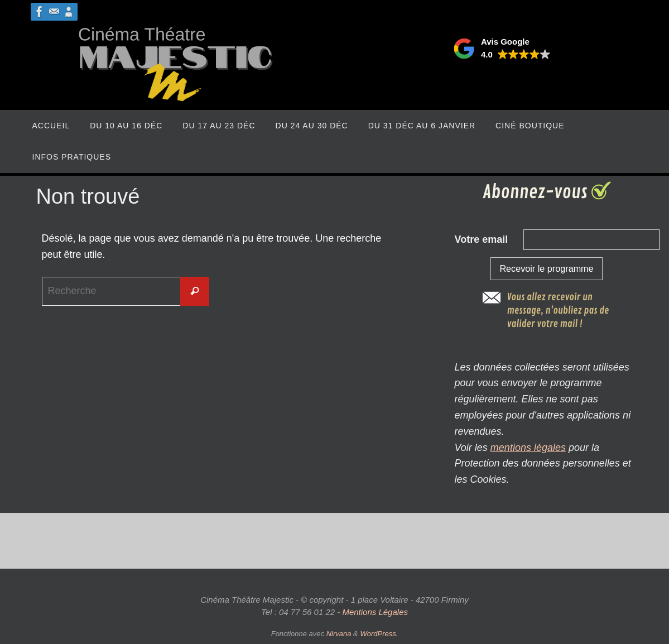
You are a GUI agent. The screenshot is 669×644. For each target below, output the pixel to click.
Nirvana (339, 634)
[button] (502, 49)
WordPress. (379, 634)
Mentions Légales (375, 612)
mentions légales (528, 448)
